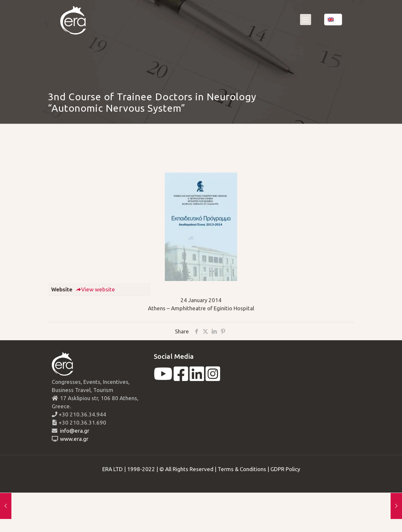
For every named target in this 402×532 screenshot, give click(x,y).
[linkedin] (197, 378)
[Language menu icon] (333, 20)
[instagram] (213, 378)
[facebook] (181, 378)
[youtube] (163, 378)
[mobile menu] (306, 20)
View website (95, 289)
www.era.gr (73, 439)
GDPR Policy (285, 469)
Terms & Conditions (242, 469)
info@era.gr (74, 431)
